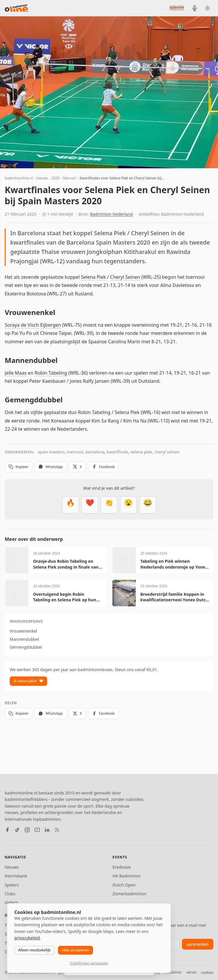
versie (191, 972)
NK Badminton (127, 876)
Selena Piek (93, 277)
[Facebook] (7, 830)
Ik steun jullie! (28, 681)
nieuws (42, 178)
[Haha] (148, 505)
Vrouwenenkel (23, 631)
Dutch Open (124, 885)
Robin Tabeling (51, 373)
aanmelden (198, 944)
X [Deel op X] (77, 467)
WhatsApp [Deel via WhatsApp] (50, 467)
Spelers (12, 885)
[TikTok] (17, 830)
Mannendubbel (24, 639)
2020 (55, 178)
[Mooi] (90, 505)
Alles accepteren (75, 950)
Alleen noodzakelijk (34, 950)
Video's (11, 902)
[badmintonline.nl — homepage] (16, 8)
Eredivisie (122, 867)
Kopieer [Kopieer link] (18, 467)
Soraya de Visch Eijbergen (33, 325)
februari (69, 178)
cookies (207, 973)
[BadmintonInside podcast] (195, 8)
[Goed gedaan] (109, 505)
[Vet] (71, 505)
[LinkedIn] (47, 830)
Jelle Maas (16, 373)
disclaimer (173, 972)
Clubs (10, 894)
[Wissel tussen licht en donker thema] (207, 8)
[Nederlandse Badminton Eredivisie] (177, 8)
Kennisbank (16, 876)
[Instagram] (27, 830)
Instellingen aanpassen (89, 963)
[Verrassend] (128, 505)
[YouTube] (37, 830)
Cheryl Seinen (125, 277)
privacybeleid (27, 938)
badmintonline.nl (19, 178)
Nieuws (12, 867)
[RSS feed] (57, 830)
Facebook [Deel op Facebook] (103, 467)
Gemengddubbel (26, 647)
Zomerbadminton (130, 894)
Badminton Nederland (111, 214)
